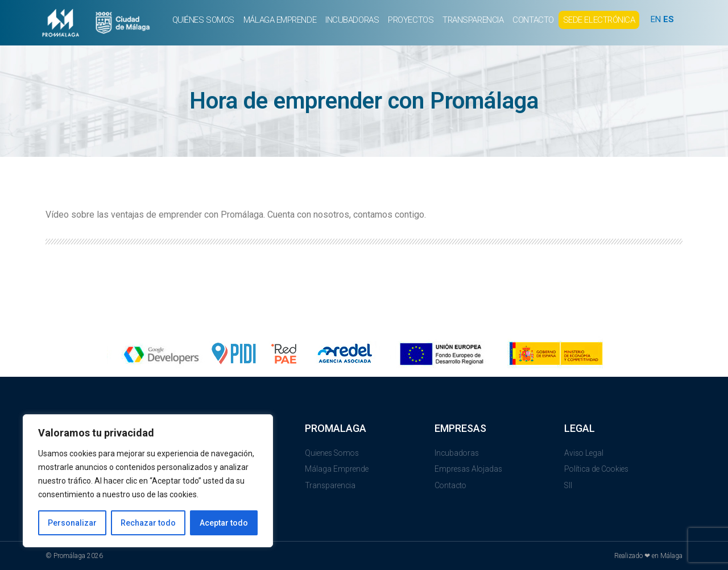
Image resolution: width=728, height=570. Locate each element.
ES (669, 19)
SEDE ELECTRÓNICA (599, 20)
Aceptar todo (224, 523)
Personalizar (72, 523)
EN (656, 19)
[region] (148, 481)
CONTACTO (533, 20)
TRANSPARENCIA (473, 20)
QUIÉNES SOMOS (203, 20)
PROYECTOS (411, 20)
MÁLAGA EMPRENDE (280, 20)
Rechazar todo (148, 523)
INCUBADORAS (352, 20)
